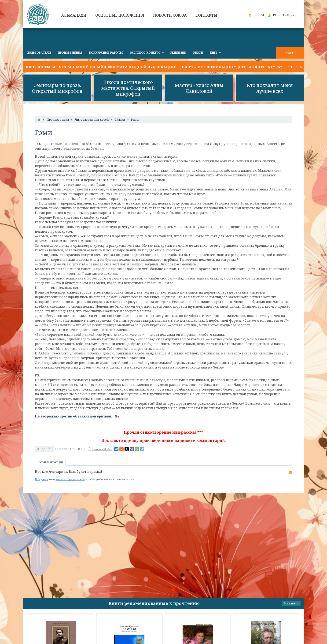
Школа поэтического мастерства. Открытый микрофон (128, 88)
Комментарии (50, 462)
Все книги (291, 603)
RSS (290, 473)
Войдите (42, 479)
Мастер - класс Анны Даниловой (199, 88)
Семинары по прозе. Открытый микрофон (57, 88)
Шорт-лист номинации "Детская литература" (232, 67)
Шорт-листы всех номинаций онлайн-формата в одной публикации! (100, 67)
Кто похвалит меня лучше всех (270, 88)
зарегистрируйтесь (70, 479)
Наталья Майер (102, 449)
